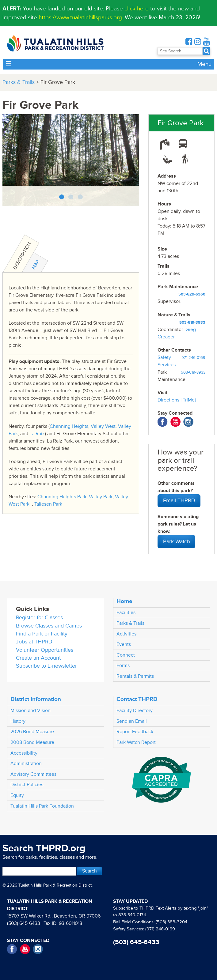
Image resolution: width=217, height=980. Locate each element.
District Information (36, 699)
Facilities (126, 612)
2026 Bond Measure (32, 732)
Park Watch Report (136, 742)
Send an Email (132, 721)
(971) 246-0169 (160, 929)
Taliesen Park (48, 504)
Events (124, 644)
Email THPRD (179, 501)
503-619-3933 (192, 322)
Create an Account (38, 658)
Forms (123, 665)
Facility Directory (135, 710)
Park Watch (177, 542)
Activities (126, 634)
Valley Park (101, 497)
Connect (126, 655)
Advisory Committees (33, 774)
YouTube (175, 422)
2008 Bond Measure (32, 742)
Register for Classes (39, 618)
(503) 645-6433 (24, 923)
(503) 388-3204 (171, 922)
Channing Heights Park (62, 497)
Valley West (103, 426)
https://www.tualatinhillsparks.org (80, 17)
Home (124, 601)
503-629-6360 (192, 294)
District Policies (27, 785)
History (18, 721)
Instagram (188, 422)
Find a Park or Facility (42, 634)
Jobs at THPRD (34, 642)
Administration (26, 763)
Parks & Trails (19, 82)
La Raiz (37, 434)
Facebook (163, 422)
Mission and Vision (30, 710)
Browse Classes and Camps (49, 626)
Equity (17, 795)
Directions (168, 400)
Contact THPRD (137, 699)
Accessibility (24, 753)
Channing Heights (69, 426)
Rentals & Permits (135, 676)
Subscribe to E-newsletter (46, 666)
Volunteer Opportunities (45, 650)
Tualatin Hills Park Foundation (42, 806)
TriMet (189, 400)
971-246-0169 (193, 358)
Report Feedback (135, 732)
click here (137, 9)
